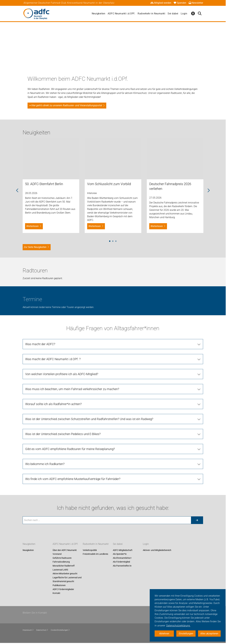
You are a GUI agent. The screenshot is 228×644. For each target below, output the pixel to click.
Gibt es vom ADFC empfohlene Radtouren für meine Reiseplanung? (70, 449)
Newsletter (196, 3)
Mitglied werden (161, 3)
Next (208, 191)
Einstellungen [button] (186, 634)
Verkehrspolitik (90, 550)
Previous (17, 191)
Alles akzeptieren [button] (209, 634)
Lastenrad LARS (60, 570)
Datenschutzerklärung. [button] (178, 626)
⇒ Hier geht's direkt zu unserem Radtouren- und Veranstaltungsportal (65, 105)
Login (184, 14)
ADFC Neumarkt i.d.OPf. (121, 14)
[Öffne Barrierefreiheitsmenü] (193, 13)
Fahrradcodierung (61, 562)
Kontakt (56, 593)
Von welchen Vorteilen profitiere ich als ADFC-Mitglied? (62, 374)
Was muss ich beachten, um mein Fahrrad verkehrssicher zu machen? (72, 389)
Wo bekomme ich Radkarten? (45, 464)
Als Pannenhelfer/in (122, 566)
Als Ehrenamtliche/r (122, 558)
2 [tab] (113, 241)
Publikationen (59, 585)
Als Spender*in (120, 554)
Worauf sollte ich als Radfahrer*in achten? (53, 404)
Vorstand (57, 554)
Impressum (28, 630)
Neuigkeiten (99, 14)
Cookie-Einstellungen (60, 630)
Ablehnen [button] (164, 634)
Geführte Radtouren (62, 558)
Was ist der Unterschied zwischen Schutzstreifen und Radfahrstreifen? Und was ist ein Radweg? (89, 419)
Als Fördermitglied (121, 562)
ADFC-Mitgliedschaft (123, 550)
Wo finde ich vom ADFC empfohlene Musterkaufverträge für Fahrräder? (73, 479)
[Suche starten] (197, 520)
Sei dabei (173, 14)
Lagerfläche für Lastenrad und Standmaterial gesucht (67, 579)
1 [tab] (110, 241)
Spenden (180, 3)
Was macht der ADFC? (40, 344)
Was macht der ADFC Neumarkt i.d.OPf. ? (53, 359)
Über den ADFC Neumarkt (65, 550)
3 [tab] (116, 241)
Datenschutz (42, 630)
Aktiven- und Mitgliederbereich (157, 550)
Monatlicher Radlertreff (64, 566)
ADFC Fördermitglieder (63, 589)
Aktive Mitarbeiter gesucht (65, 574)
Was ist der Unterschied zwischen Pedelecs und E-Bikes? (63, 434)
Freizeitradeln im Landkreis (95, 554)
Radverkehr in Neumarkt (151, 14)
